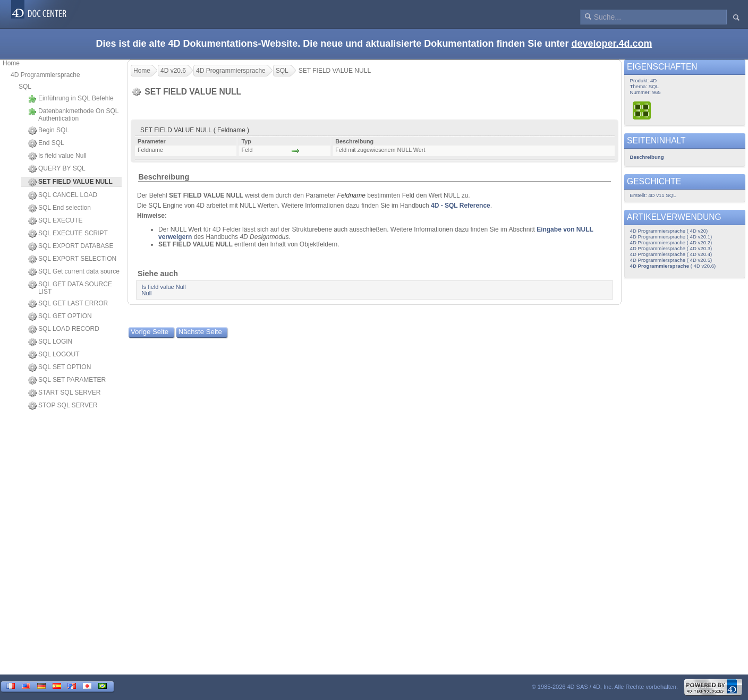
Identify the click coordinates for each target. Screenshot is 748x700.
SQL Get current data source (74, 272)
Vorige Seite (150, 332)
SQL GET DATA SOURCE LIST (70, 288)
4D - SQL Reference (461, 206)
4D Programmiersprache (45, 75)
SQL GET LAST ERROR (68, 304)
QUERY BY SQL (57, 169)
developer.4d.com (611, 44)
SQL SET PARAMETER (67, 380)
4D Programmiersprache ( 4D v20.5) (671, 260)
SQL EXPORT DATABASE (71, 246)
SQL (25, 87)
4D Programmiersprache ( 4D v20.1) (671, 237)
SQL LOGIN (50, 342)
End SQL (46, 143)
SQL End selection (59, 208)
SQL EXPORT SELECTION (72, 259)
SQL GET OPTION (60, 317)
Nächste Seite (200, 332)
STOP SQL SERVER (63, 406)
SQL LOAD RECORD (64, 329)
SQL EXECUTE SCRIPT (68, 234)
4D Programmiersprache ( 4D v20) (669, 231)
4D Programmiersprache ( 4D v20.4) (671, 254)
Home (11, 63)
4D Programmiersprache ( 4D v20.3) (671, 248)
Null (147, 293)
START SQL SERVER (64, 393)
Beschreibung (164, 177)
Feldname (351, 195)
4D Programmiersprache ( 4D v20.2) (671, 242)
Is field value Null (57, 156)
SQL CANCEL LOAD (63, 195)
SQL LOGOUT (54, 355)
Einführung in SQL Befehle (71, 99)
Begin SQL (49, 131)
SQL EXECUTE (56, 221)
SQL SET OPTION (59, 368)
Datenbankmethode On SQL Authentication (73, 115)
